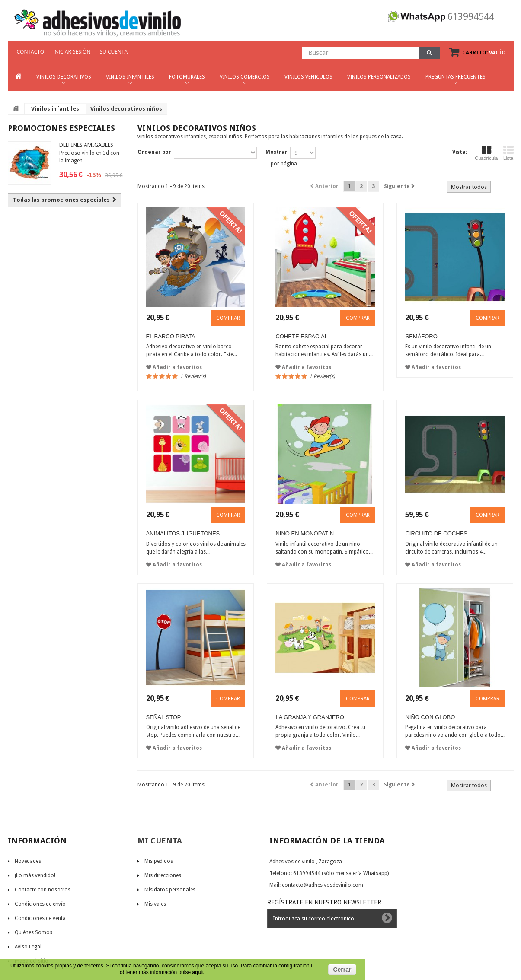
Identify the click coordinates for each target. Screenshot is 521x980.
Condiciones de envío (40, 904)
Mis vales (155, 904)
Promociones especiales (61, 128)
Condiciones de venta (40, 918)
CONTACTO (31, 52)
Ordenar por (154, 152)
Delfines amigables (86, 145)
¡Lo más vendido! (35, 875)
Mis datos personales (170, 890)
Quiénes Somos (34, 932)
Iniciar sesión (72, 52)
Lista (508, 153)
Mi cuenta (160, 841)
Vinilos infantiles (55, 109)
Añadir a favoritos (174, 367)
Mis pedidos (159, 861)
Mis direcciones (163, 875)
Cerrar (342, 970)
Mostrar (276, 152)
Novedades (28, 861)
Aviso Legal (28, 947)
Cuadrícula (486, 153)
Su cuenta (113, 52)
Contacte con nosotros (43, 890)
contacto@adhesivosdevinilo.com (323, 885)
